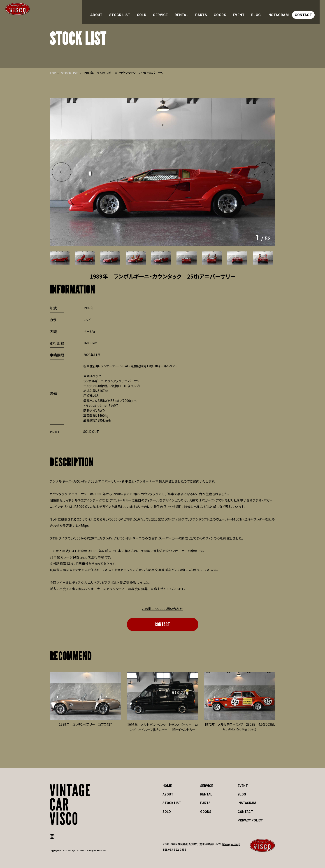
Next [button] (263, 172)
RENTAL (194, 11)
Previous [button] (62, 172)
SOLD (157, 11)
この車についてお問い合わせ (162, 609)
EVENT (247, 11)
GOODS (229, 11)
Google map (231, 844)
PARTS (212, 11)
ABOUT (117, 11)
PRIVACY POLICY (250, 820)
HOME (167, 786)
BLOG (263, 11)
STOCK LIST (138, 11)
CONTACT (307, 11)
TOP (53, 73)
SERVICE (175, 11)
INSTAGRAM (283, 11)
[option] (162, 172)
